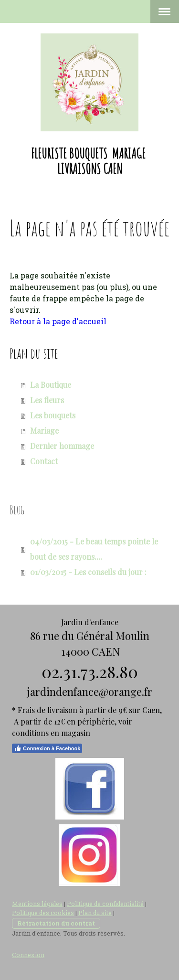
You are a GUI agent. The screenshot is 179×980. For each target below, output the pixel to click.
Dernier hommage (62, 446)
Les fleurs (47, 400)
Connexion (28, 955)
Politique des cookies (43, 913)
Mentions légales (37, 904)
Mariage (44, 431)
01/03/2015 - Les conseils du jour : (88, 572)
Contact (44, 461)
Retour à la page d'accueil (58, 321)
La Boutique (51, 385)
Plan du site (95, 913)
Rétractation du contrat (56, 923)
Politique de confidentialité (105, 904)
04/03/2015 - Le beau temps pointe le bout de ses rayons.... (94, 549)
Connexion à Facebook (47, 748)
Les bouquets (53, 415)
